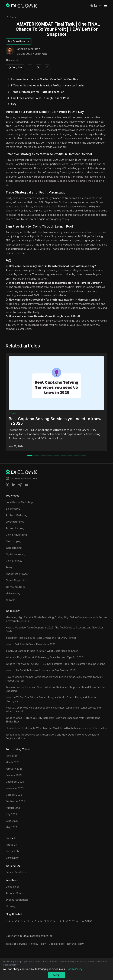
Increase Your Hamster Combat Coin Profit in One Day (44, 79)
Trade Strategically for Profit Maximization (38, 92)
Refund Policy (75, 944)
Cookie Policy (57, 944)
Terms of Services (16, 944)
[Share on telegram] (20, 485)
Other (89, 921)
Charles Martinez (28, 49)
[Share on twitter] (7, 485)
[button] (96, 5)
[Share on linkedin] (14, 485)
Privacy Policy (38, 944)
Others (13, 413)
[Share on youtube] (26, 485)
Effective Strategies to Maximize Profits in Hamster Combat (48, 85)
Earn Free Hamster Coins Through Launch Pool (40, 98)
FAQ (13, 104)
